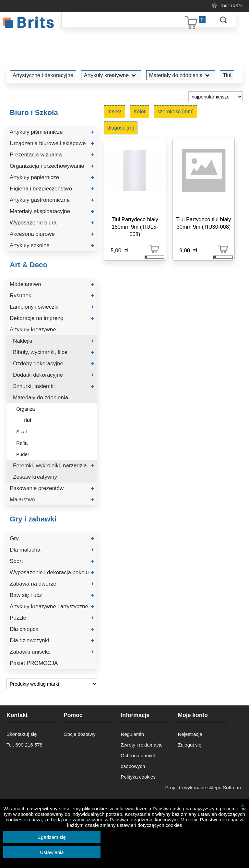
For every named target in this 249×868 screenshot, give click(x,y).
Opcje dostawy (79, 734)
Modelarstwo (52, 284)
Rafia (22, 443)
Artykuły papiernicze (52, 177)
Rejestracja (190, 734)
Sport (52, 561)
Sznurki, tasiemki (53, 386)
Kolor (140, 112)
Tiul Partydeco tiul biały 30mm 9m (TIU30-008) (203, 223)
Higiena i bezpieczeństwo (52, 189)
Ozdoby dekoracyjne (53, 364)
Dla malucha (52, 550)
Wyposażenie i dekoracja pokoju (52, 572)
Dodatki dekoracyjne (53, 375)
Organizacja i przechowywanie (52, 166)
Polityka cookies (138, 777)
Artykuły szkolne (52, 245)
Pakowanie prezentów (52, 488)
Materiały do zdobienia (181, 75)
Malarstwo (52, 500)
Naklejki (53, 341)
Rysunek (52, 296)
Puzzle (52, 618)
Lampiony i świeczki (52, 307)
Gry (52, 538)
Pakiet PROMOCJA (34, 663)
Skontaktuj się (22, 734)
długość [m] (121, 128)
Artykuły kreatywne (111, 75)
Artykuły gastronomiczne (52, 200)
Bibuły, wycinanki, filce (53, 352)
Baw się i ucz (52, 595)
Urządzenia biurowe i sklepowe (52, 143)
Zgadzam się (52, 837)
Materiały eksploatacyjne (52, 211)
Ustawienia (52, 852)
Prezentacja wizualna (52, 155)
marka (114, 112)
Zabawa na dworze (52, 584)
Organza (26, 409)
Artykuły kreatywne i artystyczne (52, 606)
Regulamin (132, 734)
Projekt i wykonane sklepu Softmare (204, 788)
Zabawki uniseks (52, 652)
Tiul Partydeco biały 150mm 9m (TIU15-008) (135, 227)
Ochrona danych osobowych (138, 761)
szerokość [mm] (175, 112)
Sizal (22, 432)
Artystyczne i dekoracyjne (43, 75)
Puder (23, 454)
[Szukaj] (136, 20)
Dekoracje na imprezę (52, 318)
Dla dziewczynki (52, 640)
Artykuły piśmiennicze (52, 132)
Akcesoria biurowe (52, 234)
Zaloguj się (190, 745)
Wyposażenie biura (52, 223)
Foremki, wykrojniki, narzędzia (53, 466)
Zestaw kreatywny (35, 477)
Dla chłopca (52, 629)
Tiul (227, 75)
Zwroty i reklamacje (142, 745)
